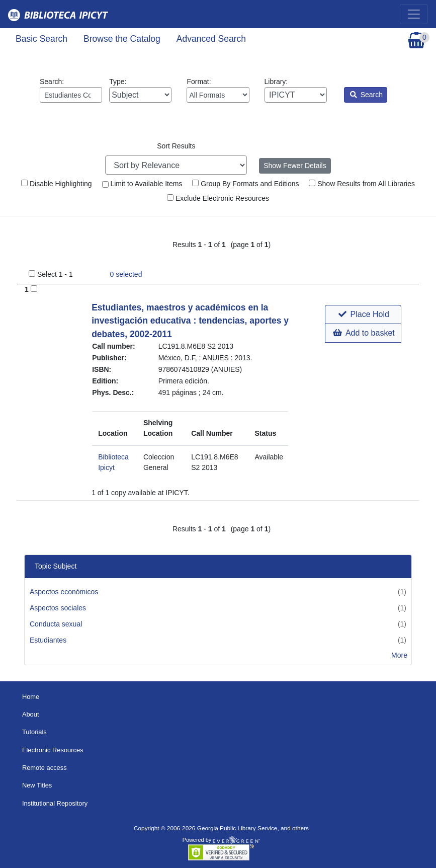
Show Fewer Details (295, 166)
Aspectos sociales (58, 608)
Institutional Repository (55, 803)
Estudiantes (48, 640)
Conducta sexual (56, 624)
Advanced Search (211, 39)
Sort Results (176, 146)
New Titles (37, 785)
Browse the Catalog (122, 39)
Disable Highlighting (57, 184)
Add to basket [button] (364, 333)
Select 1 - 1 (55, 274)
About (31, 714)
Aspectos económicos (64, 592)
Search (366, 95)
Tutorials (34, 732)
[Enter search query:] (71, 95)
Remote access (45, 768)
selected (126, 274)
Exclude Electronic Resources (218, 198)
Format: (218, 90)
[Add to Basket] (34, 289)
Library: (296, 90)
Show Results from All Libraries (362, 184)
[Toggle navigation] (414, 14)
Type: (140, 90)
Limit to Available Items (142, 184)
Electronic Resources (53, 750)
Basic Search (41, 39)
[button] (363, 314)
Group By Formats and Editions (245, 184)
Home (31, 697)
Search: (71, 90)
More (399, 655)
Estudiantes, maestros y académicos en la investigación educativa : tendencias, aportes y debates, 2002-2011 (190, 321)
